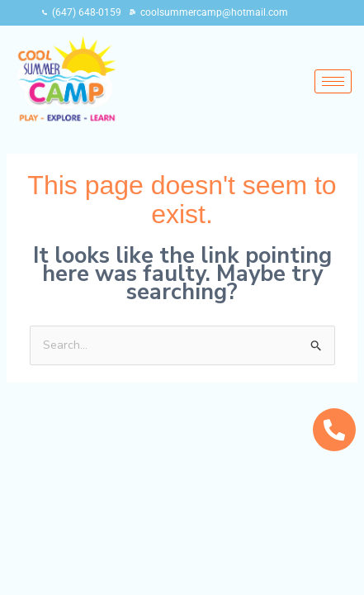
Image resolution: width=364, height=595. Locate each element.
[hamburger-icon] (333, 81)
